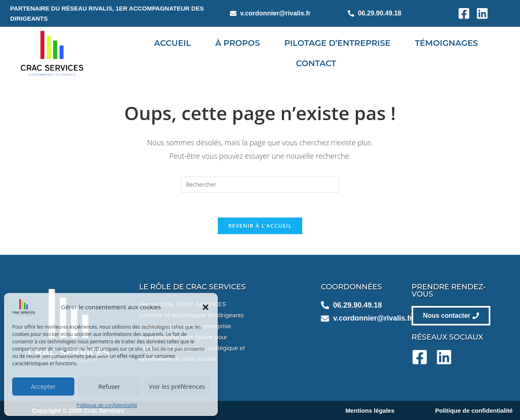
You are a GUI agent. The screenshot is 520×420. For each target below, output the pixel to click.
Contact (316, 63)
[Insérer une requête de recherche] (260, 185)
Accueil (172, 43)
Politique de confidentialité (107, 405)
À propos (237, 43)
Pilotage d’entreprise (338, 43)
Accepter (43, 386)
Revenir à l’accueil (260, 226)
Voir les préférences (177, 386)
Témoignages (446, 43)
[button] (206, 307)
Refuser (109, 386)
